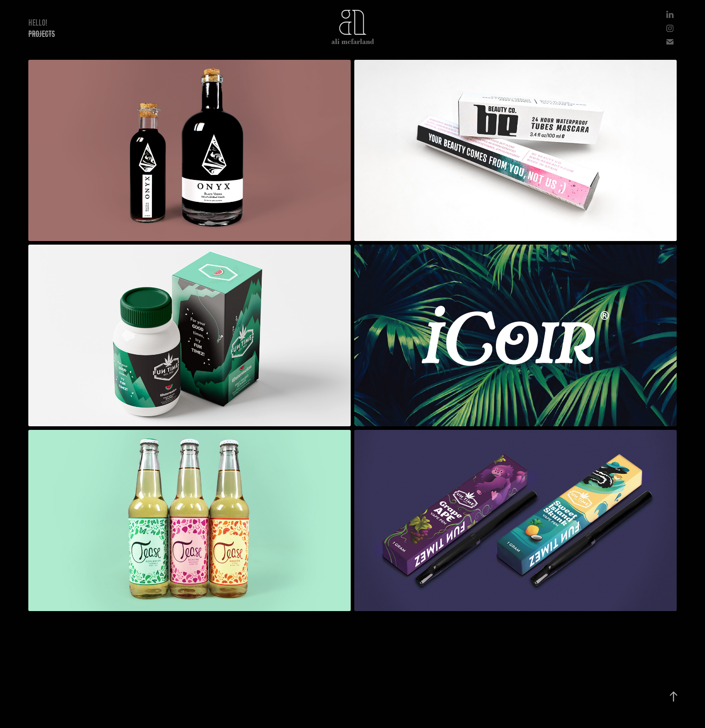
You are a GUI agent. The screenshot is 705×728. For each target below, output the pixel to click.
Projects (42, 34)
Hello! (38, 23)
